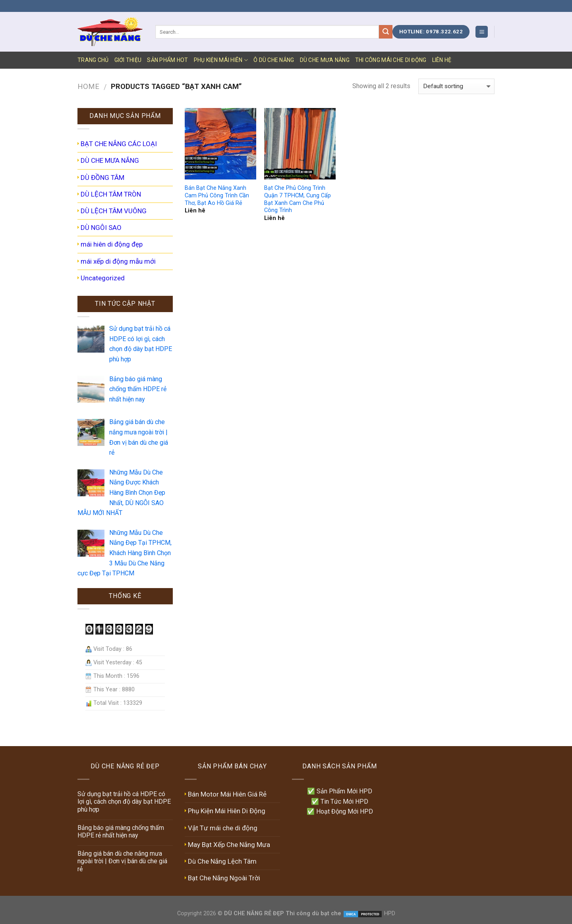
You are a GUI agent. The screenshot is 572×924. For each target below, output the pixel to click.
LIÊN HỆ (442, 60)
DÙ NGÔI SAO (101, 228)
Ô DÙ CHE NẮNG (274, 60)
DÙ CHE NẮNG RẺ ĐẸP (254, 913)
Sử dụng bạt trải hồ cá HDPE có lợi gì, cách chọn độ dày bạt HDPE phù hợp (124, 802)
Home (88, 86)
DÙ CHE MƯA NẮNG (325, 60)
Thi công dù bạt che (313, 913)
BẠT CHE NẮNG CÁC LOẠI (119, 144)
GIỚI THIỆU (128, 60)
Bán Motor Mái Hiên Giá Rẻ (227, 794)
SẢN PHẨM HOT (167, 60)
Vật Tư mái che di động (223, 828)
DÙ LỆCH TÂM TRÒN (111, 194)
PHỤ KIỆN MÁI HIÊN (221, 60)
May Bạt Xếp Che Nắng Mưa (229, 845)
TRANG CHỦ (93, 60)
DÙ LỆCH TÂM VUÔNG (114, 211)
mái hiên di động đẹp (112, 244)
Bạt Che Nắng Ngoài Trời (224, 878)
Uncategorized (103, 278)
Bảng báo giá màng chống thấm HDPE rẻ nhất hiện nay (121, 831)
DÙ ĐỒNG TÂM (102, 177)
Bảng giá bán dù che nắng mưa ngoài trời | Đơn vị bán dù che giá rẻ (122, 861)
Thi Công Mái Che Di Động (391, 60)
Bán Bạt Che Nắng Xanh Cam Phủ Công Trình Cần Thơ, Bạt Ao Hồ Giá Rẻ (217, 195)
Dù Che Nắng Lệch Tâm (222, 861)
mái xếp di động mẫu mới (118, 261)
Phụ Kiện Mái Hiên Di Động (227, 811)
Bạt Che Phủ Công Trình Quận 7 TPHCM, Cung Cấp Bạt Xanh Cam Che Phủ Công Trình (298, 199)
